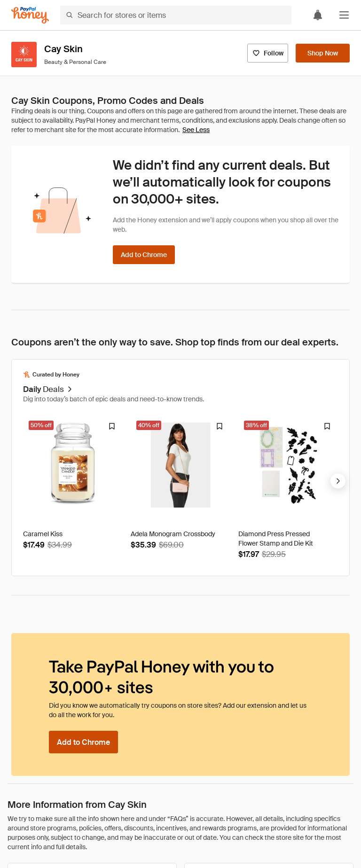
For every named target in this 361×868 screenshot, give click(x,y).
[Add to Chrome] (144, 255)
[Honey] (30, 15)
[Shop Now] (323, 53)
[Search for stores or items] (176, 15)
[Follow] (268, 53)
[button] (344, 15)
